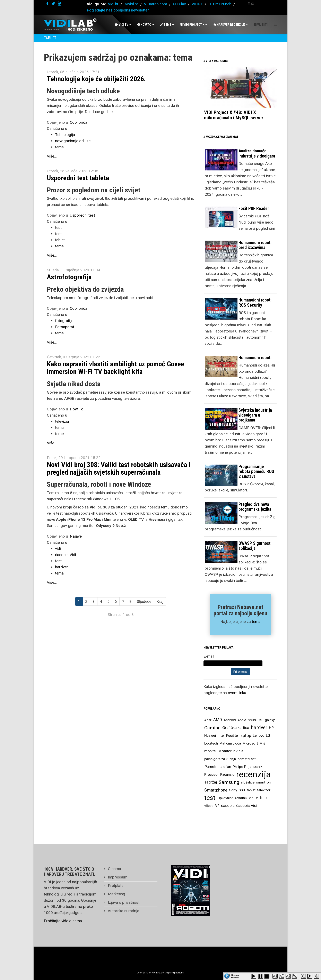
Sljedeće (144, 601)
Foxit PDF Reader (254, 208)
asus (252, 720)
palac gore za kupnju (220, 759)
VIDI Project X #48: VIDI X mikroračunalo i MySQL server (234, 115)
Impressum (117, 877)
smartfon (263, 782)
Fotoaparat (65, 327)
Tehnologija (65, 135)
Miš (262, 743)
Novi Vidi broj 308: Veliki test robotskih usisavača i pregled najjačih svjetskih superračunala (119, 468)
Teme (166, 25)
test (58, 228)
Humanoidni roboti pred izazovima (255, 245)
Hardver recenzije (229, 25)
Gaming (212, 728)
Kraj (160, 601)
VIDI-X (198, 4)
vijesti (209, 806)
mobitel (210, 751)
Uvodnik (241, 798)
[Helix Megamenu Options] (275, 24)
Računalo (227, 774)
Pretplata (115, 886)
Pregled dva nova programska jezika (255, 507)
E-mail (209, 656)
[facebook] (47, 4)
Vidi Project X (192, 25)
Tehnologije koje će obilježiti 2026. (96, 79)
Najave (76, 536)
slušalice (248, 782)
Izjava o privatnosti (124, 902)
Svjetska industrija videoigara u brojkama (255, 415)
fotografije (64, 321)
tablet (60, 240)
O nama (114, 869)
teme (59, 434)
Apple (242, 720)
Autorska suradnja (123, 911)
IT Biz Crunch (220, 4)
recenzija (253, 774)
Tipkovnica (225, 798)
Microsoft (250, 743)
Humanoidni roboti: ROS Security (255, 302)
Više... (52, 156)
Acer (208, 720)
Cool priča (79, 122)
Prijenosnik (253, 767)
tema (59, 147)
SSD (242, 790)
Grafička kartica (236, 728)
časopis (228, 806)
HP (271, 728)
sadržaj (211, 782)
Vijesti (261, 25)
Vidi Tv (122, 25)
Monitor (225, 751)
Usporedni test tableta (78, 178)
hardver (62, 567)
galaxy (270, 720)
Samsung (229, 782)
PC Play (179, 4)
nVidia (238, 751)
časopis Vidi (66, 555)
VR (217, 806)
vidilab (261, 798)
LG (268, 736)
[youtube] (60, 4)
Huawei (210, 736)
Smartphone (216, 790)
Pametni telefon (218, 767)
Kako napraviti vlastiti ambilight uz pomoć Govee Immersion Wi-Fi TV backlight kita (115, 368)
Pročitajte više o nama (63, 921)
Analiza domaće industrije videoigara (257, 153)
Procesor (211, 774)
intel (221, 735)
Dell (260, 720)
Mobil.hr (131, 4)
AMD (218, 720)
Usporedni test (82, 215)
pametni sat (247, 759)
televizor (62, 421)
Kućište (232, 736)
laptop (245, 736)
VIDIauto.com (155, 4)
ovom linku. (237, 693)
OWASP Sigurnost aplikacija (254, 546)
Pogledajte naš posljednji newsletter (118, 10)
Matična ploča (230, 743)
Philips (238, 767)
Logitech (211, 743)
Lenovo (259, 736)
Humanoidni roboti (255, 358)
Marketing (116, 894)
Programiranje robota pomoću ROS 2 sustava (256, 471)
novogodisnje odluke (73, 141)
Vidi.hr (114, 4)
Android (230, 720)
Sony (233, 790)
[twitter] (53, 4)
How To (144, 25)
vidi (58, 549)
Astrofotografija (69, 277)
